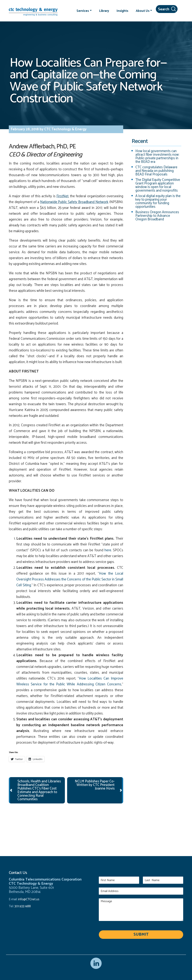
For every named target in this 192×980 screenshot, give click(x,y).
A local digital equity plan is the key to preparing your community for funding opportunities (158, 201)
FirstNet (62, 196)
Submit (141, 934)
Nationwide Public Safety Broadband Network (74, 202)
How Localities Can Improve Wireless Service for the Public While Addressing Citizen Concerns (70, 681)
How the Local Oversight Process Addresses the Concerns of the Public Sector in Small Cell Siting (70, 579)
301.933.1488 (22, 906)
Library (104, 11)
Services (83, 11)
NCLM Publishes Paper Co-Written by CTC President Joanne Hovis (95, 785)
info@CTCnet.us (29, 899)
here (108, 550)
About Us (143, 11)
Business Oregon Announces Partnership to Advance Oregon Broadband (157, 216)
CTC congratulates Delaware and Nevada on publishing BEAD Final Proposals (156, 171)
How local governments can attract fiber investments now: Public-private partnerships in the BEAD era (157, 156)
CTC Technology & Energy (65, 129)
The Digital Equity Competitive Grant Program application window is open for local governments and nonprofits (158, 185)
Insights (122, 11)
